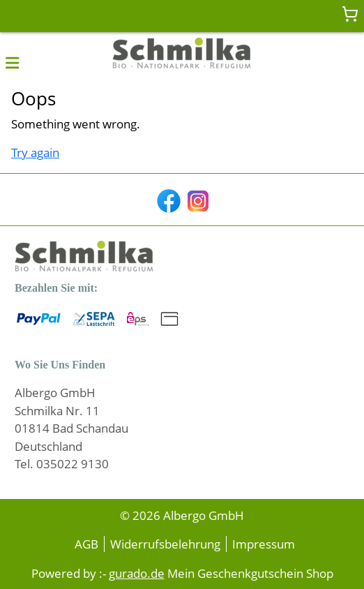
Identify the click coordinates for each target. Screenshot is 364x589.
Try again (35, 152)
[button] (12, 62)
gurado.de (137, 573)
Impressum (264, 544)
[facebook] (167, 200)
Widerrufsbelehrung (165, 544)
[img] (182, 54)
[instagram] (197, 200)
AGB (86, 544)
